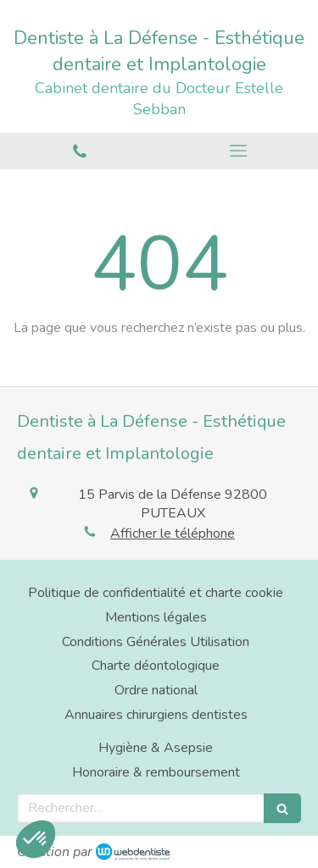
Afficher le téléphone (173, 534)
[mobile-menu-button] (239, 151)
